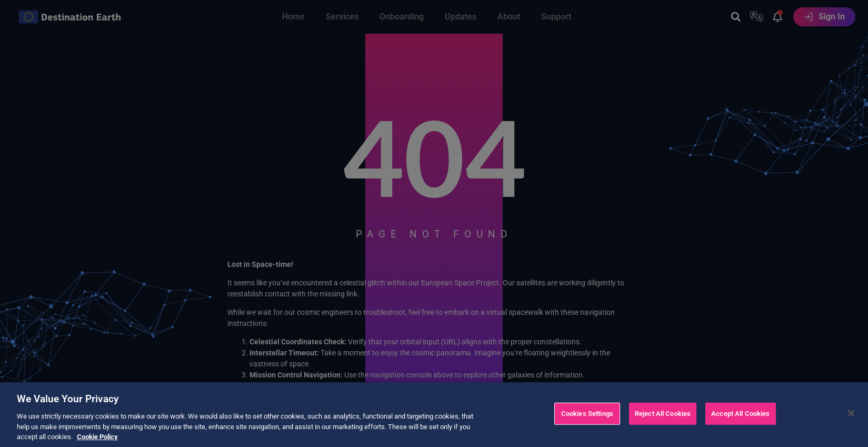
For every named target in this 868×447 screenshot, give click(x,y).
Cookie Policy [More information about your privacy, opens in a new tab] (97, 440)
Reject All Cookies (663, 417)
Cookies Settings (587, 417)
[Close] (851, 417)
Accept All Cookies (740, 417)
